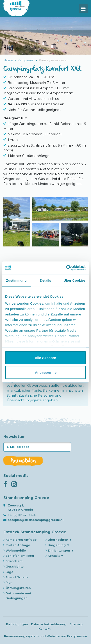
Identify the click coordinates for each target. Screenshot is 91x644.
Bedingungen (17, 624)
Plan (9, 583)
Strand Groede (17, 577)
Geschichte (15, 567)
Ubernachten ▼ (60, 540)
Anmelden (23, 461)
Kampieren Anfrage (21, 540)
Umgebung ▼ (59, 545)
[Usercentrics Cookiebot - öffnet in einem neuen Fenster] (66, 268)
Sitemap (76, 624)
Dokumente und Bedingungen (18, 596)
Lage (9, 572)
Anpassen (46, 372)
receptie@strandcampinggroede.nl (36, 520)
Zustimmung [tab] (16, 280)
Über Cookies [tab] (75, 280)
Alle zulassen (45, 358)
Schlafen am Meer (20, 556)
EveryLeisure (77, 636)
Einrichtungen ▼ (61, 551)
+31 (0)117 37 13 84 (22, 515)
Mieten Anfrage (18, 545)
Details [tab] (45, 280)
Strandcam (14, 561)
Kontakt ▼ (56, 556)
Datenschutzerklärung (49, 624)
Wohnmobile (16, 551)
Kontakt (44, 629)
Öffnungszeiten (18, 588)
